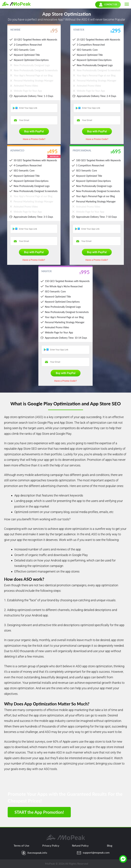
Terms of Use (21, 845)
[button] (127, 4)
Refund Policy (80, 845)
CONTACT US (108, 5)
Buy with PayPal (34, 131)
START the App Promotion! (39, 812)
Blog (110, 845)
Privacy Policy (51, 845)
